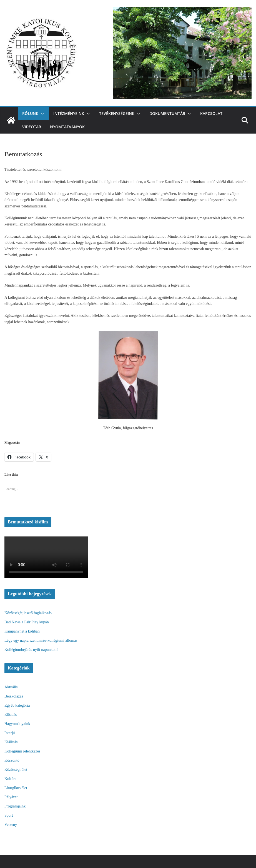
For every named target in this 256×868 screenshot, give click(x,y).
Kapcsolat (211, 113)
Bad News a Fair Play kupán (27, 622)
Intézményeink (69, 113)
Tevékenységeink (117, 113)
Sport (9, 815)
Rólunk (30, 113)
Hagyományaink (17, 724)
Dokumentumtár (167, 113)
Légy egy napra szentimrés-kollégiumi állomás (41, 640)
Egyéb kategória (17, 705)
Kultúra (10, 779)
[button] (41, 114)
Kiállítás (11, 742)
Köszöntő (12, 760)
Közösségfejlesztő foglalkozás (28, 613)
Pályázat (11, 797)
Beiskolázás (14, 696)
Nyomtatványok (67, 127)
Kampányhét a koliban (22, 631)
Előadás (11, 715)
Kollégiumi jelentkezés (22, 751)
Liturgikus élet (16, 788)
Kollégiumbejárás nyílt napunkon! (31, 650)
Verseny (11, 825)
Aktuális (11, 687)
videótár (32, 127)
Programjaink (15, 806)
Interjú (10, 733)
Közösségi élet (16, 770)
